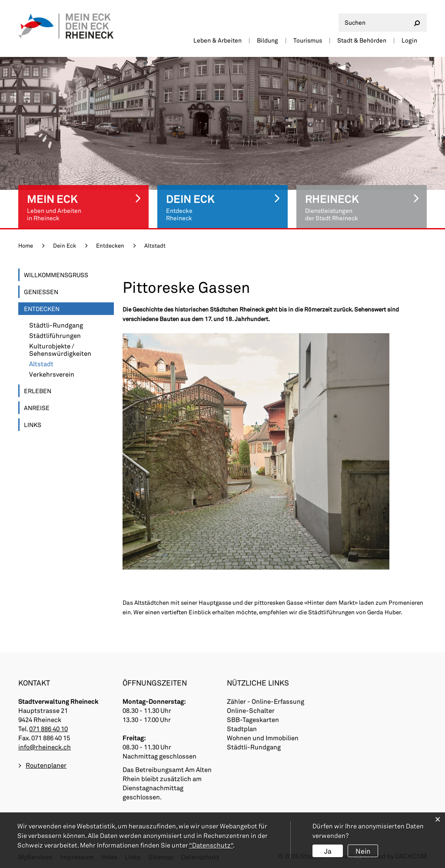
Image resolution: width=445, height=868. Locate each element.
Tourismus (308, 40)
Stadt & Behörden (362, 40)
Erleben (38, 391)
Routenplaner (46, 765)
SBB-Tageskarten (253, 719)
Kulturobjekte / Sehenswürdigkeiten (60, 350)
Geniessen (41, 292)
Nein (363, 851)
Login (409, 40)
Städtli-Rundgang (56, 325)
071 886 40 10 (48, 729)
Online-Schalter (251, 710)
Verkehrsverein (52, 374)
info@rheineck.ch (45, 747)
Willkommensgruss (56, 275)
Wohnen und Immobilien (263, 738)
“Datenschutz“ (211, 845)
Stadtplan (242, 729)
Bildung (267, 40)
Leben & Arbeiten (218, 40)
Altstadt (61, 364)
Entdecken (42, 309)
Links (33, 425)
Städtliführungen (55, 336)
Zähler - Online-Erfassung (266, 701)
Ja (328, 851)
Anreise (37, 408)
